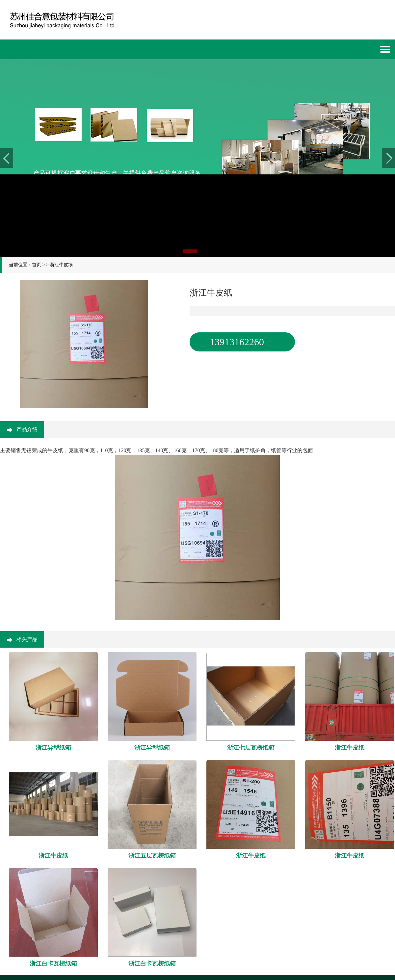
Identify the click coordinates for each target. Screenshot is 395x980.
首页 (37, 265)
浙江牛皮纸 (61, 265)
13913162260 (237, 342)
